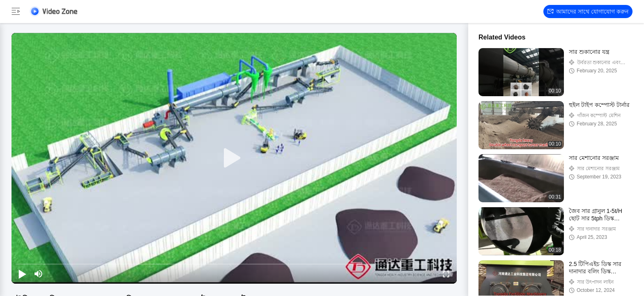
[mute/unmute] (39, 274)
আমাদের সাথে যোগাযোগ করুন (588, 12)
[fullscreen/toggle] (446, 274)
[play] (234, 158)
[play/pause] (22, 274)
